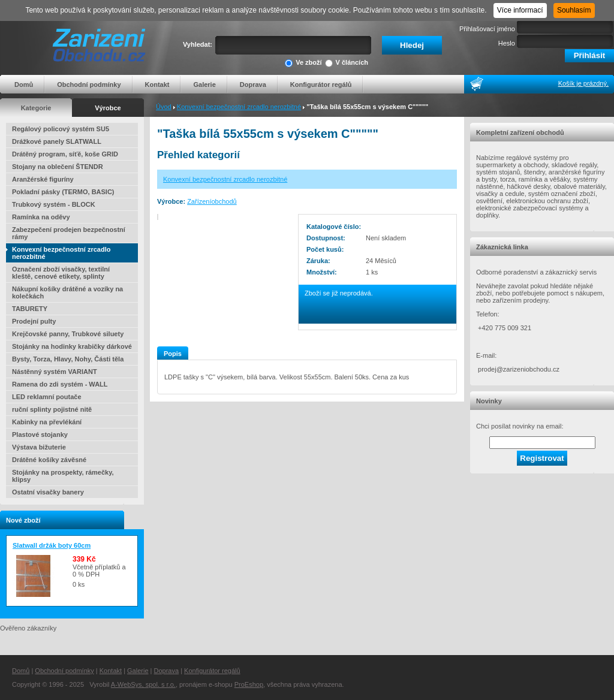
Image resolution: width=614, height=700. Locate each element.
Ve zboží (303, 63)
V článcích (347, 63)
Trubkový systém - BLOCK (54, 204)
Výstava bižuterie (39, 447)
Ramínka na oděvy (41, 217)
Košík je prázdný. (583, 83)
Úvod (164, 107)
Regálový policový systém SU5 (61, 129)
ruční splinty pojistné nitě (52, 409)
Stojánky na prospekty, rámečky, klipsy (63, 476)
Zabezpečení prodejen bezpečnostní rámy (69, 233)
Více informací (520, 10)
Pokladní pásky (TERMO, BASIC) (63, 192)
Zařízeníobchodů (212, 201)
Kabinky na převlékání (47, 422)
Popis (173, 354)
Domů (24, 85)
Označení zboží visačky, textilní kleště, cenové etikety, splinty (61, 273)
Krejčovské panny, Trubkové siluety (68, 334)
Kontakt (157, 85)
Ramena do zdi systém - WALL (60, 384)
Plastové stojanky (40, 435)
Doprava (253, 85)
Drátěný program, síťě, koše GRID (65, 154)
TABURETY (30, 309)
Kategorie (36, 108)
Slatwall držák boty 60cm (52, 545)
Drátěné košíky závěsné (49, 460)
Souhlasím (574, 10)
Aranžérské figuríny (43, 179)
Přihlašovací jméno (487, 29)
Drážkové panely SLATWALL (57, 141)
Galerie (204, 85)
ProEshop (249, 684)
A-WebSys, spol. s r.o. (143, 684)
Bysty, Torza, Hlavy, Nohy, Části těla (68, 359)
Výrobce (108, 108)
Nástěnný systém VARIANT (55, 372)
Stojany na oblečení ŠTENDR (58, 167)
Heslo (507, 43)
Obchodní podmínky (89, 85)
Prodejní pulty (34, 321)
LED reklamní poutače (47, 397)
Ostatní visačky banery (48, 492)
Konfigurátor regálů (321, 85)
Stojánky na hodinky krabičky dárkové (72, 346)
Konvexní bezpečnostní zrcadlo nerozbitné (239, 107)
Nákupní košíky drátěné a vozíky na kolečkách (67, 292)
